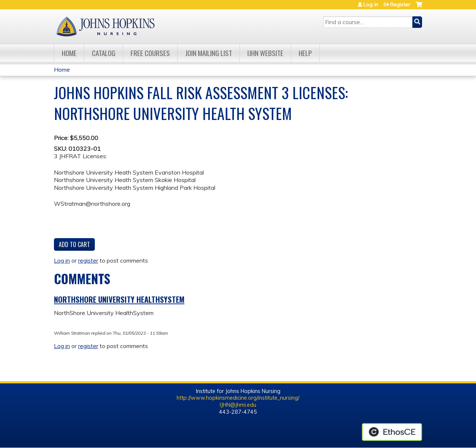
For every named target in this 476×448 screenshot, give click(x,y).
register (88, 260)
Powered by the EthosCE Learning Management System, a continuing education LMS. (392, 432)
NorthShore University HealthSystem (119, 299)
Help (305, 53)
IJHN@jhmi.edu (238, 405)
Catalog (104, 53)
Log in (371, 4)
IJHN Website (265, 53)
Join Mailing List (209, 53)
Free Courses (150, 53)
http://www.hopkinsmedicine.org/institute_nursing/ (238, 398)
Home (69, 53)
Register (400, 4)
